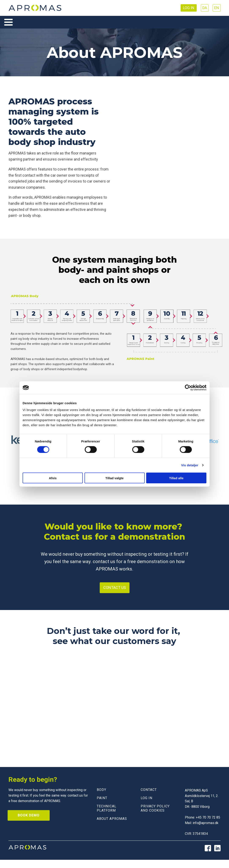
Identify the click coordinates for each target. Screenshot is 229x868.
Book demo (29, 815)
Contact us (115, 588)
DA (205, 8)
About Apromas (112, 819)
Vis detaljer (190, 465)
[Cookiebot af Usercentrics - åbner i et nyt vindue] (188, 388)
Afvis (53, 478)
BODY (102, 790)
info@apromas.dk (206, 823)
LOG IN (147, 798)
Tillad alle (176, 478)
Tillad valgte (114, 478)
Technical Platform (107, 808)
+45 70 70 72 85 (208, 817)
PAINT (102, 798)
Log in (189, 8)
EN (217, 8)
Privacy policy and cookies (155, 808)
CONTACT (149, 790)
